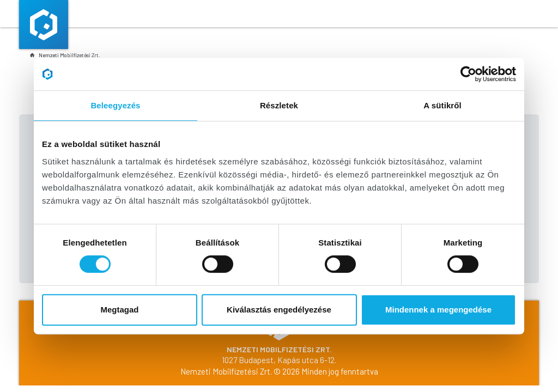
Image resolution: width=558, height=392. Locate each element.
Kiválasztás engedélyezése (279, 310)
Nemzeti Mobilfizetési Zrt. (65, 55)
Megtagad (119, 310)
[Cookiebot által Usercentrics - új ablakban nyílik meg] (468, 74)
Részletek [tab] (279, 105)
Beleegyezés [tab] (115, 105)
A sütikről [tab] (442, 105)
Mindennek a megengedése (438, 310)
